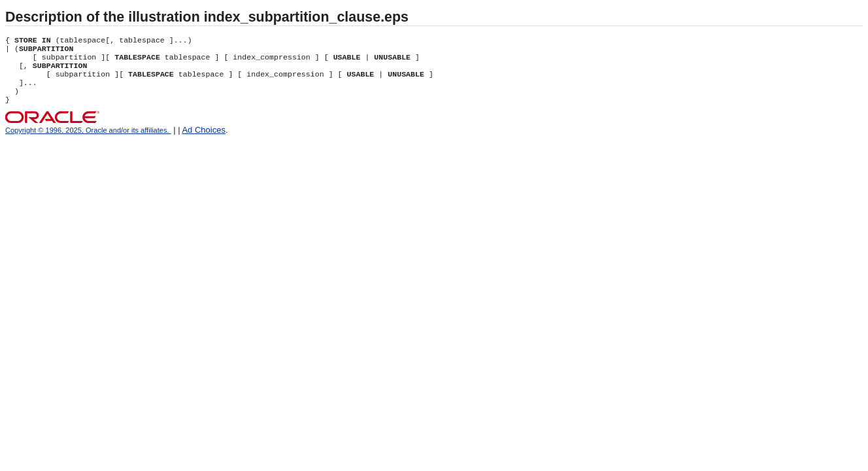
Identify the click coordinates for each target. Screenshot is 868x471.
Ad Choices (203, 140)
